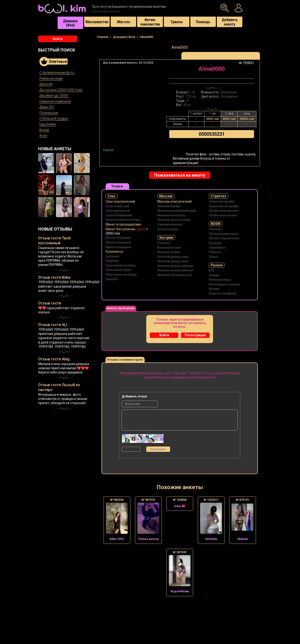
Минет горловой (118, 242)
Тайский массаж (170, 224)
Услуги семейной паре (123, 220)
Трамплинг (217, 248)
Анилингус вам (169, 248)
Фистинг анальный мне (175, 270)
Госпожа (215, 229)
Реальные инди (51, 78)
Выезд (44, 130)
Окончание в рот (119, 270)
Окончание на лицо (121, 265)
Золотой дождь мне (173, 261)
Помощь (203, 22)
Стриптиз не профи (224, 206)
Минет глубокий (118, 238)
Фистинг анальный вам (175, 266)
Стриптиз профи (221, 201)
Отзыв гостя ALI (53, 325)
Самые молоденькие (55, 101)
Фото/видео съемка (225, 284)
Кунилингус (115, 252)
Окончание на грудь (121, 274)
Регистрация (195, 335)
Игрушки (112, 261)
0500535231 (212, 134)
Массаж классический (174, 201)
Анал (43, 135)
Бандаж (215, 243)
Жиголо (124, 22)
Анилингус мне (169, 252)
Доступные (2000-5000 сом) (61, 90)
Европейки (48, 124)
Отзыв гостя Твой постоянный (54, 241)
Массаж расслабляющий (177, 211)
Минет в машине (119, 247)
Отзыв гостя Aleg (54, 359)
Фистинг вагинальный (174, 275)
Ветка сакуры (168, 229)
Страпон (164, 243)
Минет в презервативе (123, 224)
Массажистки (97, 22)
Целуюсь (113, 256)
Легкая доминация (224, 234)
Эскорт (214, 275)
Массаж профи (169, 206)
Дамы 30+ (47, 107)
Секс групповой (118, 211)
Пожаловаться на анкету (180, 175)
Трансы (177, 22)
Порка (214, 257)
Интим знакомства (150, 22)
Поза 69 (112, 279)
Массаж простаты (171, 215)
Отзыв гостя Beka (54, 277)
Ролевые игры (220, 280)
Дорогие (46, 84)
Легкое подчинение (224, 238)
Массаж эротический (174, 220)
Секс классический (120, 201)
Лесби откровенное (224, 211)
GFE (212, 271)
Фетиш (214, 289)
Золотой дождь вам (173, 257)
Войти (58, 39)
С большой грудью (54, 118)
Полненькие (49, 113)
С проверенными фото (57, 73)
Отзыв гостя (50, 303)
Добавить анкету (230, 22)
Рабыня (215, 252)
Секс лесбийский (119, 215)
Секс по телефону (223, 293)
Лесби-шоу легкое (223, 215)
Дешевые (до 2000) (54, 95)
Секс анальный (117, 206)
